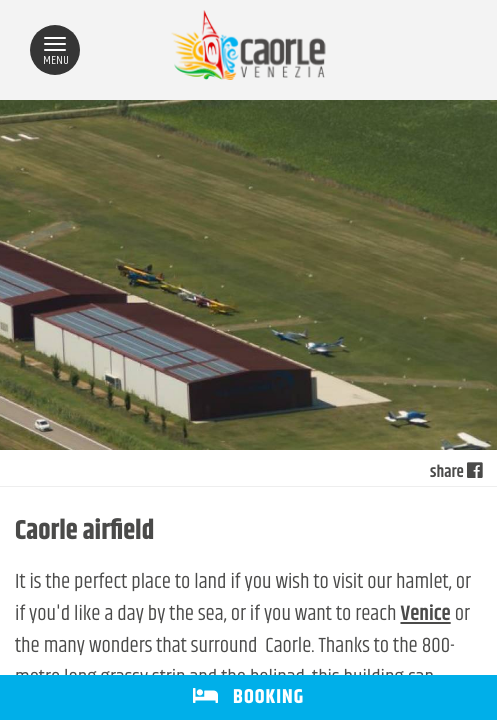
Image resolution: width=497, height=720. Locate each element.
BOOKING (248, 697)
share (456, 473)
